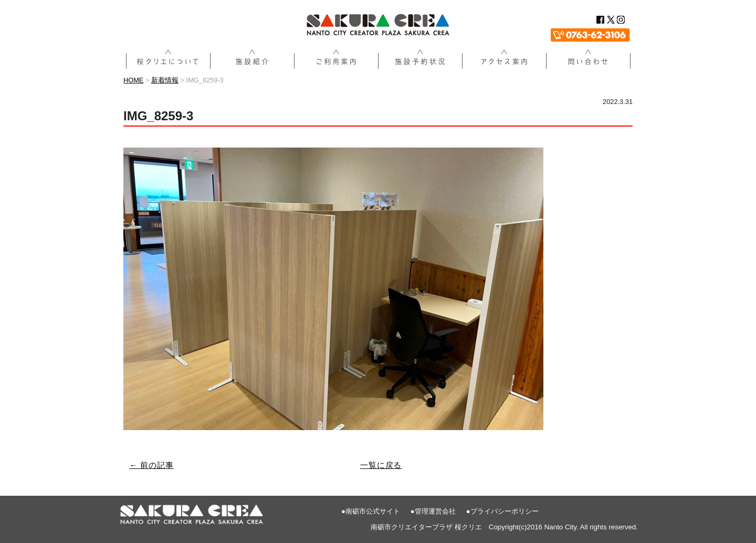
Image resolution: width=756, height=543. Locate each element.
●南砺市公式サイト (371, 511)
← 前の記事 (151, 465)
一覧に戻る (381, 465)
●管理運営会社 (433, 511)
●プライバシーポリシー (502, 511)
